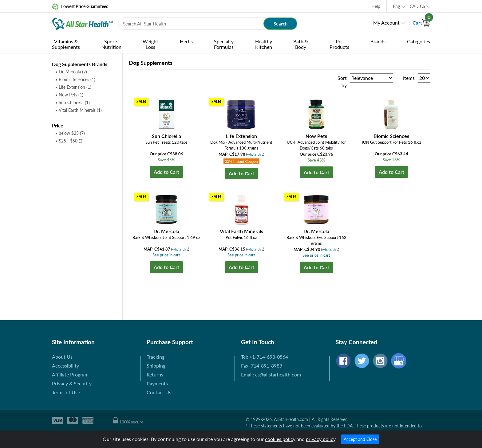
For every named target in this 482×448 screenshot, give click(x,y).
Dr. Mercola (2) (73, 72)
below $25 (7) (72, 133)
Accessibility (65, 366)
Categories (419, 41)
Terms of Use (66, 392)
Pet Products (339, 44)
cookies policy (280, 439)
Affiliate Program (70, 374)
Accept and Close (360, 439)
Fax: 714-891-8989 (262, 366)
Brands (378, 41)
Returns (155, 374)
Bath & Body (301, 44)
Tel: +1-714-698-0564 (265, 357)
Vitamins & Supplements (66, 44)
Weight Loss (150, 44)
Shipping (156, 366)
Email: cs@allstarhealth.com (271, 374)
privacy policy (321, 439)
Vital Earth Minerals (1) (80, 110)
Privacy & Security (72, 383)
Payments (157, 383)
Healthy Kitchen (264, 44)
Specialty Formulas (224, 44)
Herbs (186, 41)
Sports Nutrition (111, 44)
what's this (255, 154)
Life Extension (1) (75, 87)
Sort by (342, 82)
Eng (396, 6)
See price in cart (166, 255)
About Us (62, 357)
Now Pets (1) (71, 95)
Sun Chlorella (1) (74, 102)
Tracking (156, 357)
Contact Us (159, 392)
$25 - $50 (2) (71, 141)
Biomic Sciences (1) (77, 79)
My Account (386, 23)
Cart (421, 23)
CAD (417, 6)
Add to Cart (166, 172)
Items (409, 78)
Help (376, 6)
